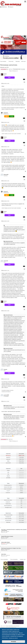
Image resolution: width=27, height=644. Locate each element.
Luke (8, 472)
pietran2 (3, 549)
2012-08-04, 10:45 (5, 221)
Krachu (5, 74)
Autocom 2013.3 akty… (8, 487)
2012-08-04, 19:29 (5, 311)
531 (20, 461)
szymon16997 (6, 395)
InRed (8, 461)
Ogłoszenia (7, 532)
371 (20, 463)
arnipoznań (6, 113)
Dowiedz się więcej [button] (13, 638)
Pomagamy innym (8, 507)
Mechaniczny (8, 456)
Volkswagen (7, 537)
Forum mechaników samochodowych (13, 626)
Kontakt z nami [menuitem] (23, 559)
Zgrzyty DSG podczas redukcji (7, 536)
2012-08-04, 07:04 (5, 201)
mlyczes (8, 476)
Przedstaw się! (8, 517)
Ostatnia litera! (8, 504)
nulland (8, 470)
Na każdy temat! (8, 520)
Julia (8, 474)
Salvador (6, 369)
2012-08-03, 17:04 (5, 147)
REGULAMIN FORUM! (6, 542)
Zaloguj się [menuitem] (11, 7)
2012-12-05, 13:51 (5, 379)
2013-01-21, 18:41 (5, 401)
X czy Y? (8, 491)
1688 (20, 456)
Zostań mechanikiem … (8, 489)
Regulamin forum (9, 543)
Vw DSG (3, 537)
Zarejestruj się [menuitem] (3, 7)
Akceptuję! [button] (13, 642)
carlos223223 (8, 463)
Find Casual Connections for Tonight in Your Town (11, 548)
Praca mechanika (8, 519)
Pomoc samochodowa (8, 515)
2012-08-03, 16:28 (5, 83)
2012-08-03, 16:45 (5, 122)
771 (20, 457)
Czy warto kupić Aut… (8, 485)
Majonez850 (6, 175)
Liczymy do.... (8, 493)
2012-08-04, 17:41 (5, 270)
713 (20, 459)
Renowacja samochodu (9, 65)
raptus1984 (7, 67)
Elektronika (8, 522)
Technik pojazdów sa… (8, 506)
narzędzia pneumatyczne (6, 392)
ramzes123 (6, 261)
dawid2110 (8, 457)
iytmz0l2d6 (8, 478)
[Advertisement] (13, 21)
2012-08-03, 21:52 (5, 181)
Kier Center (4, 532)
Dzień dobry (4, 554)
